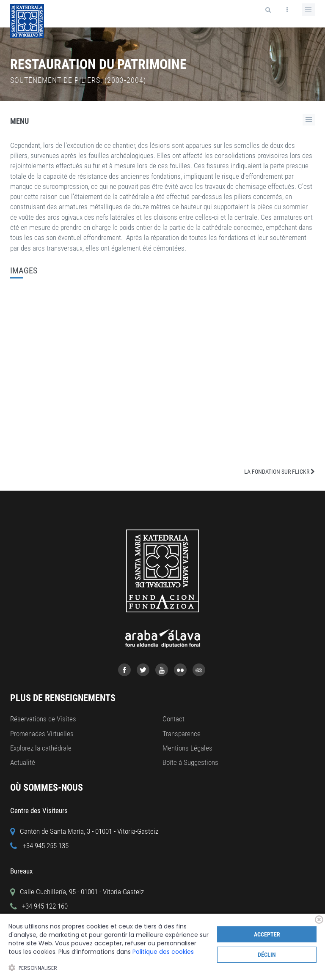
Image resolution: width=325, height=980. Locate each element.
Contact (174, 719)
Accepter (267, 934)
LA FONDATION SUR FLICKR (280, 472)
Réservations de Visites (43, 719)
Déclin (267, 955)
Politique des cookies (163, 952)
